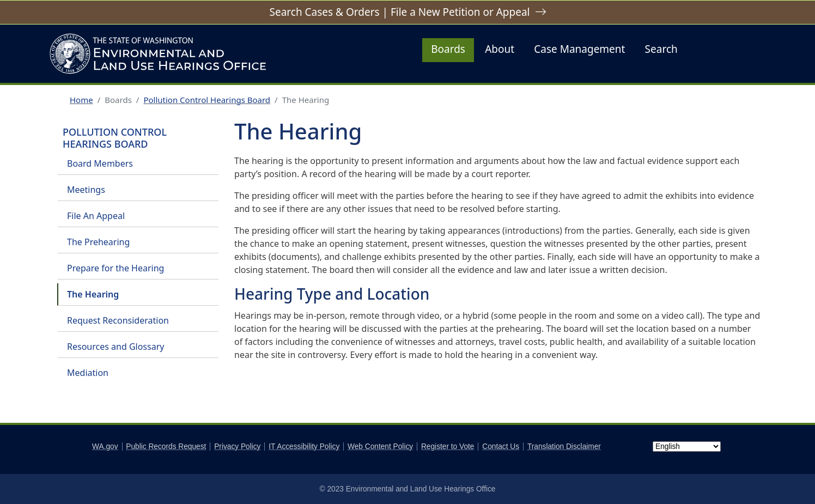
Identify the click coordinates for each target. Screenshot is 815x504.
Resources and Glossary (115, 347)
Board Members (100, 163)
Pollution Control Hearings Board (207, 100)
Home (81, 100)
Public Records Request (166, 447)
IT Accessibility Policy (304, 447)
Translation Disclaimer (564, 447)
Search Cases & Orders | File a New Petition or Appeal (399, 12)
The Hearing (93, 294)
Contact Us (501, 447)
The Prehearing (98, 242)
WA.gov (105, 447)
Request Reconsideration (118, 320)
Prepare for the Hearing (115, 268)
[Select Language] (687, 447)
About (500, 49)
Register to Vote (448, 447)
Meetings (86, 190)
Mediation (88, 373)
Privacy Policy (237, 447)
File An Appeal (96, 216)
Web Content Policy (380, 447)
